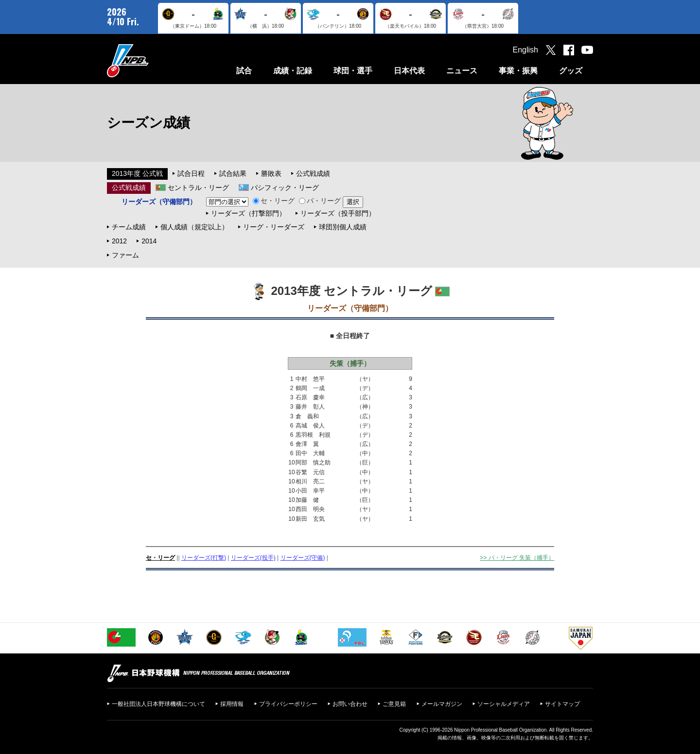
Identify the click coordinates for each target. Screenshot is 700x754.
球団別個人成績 (343, 227)
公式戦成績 (313, 173)
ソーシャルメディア (504, 704)
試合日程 (191, 173)
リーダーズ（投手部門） (338, 213)
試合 (244, 71)
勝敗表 (271, 173)
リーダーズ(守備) (303, 558)
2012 (119, 241)
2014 (149, 241)
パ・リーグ (320, 201)
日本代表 (409, 71)
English (525, 50)
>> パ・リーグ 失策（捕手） (517, 558)
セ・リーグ (274, 201)
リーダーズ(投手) (253, 558)
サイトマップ (562, 704)
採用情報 (232, 704)
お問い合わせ (350, 704)
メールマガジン (442, 704)
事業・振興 (518, 71)
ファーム (125, 255)
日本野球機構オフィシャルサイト (152, 60)
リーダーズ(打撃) (204, 558)
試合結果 (233, 173)
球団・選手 (353, 71)
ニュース (462, 71)
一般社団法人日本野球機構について (158, 704)
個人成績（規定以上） (194, 227)
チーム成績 (129, 227)
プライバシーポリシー (288, 704)
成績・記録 (293, 71)
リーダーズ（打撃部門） (248, 213)
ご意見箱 (394, 704)
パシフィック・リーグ (285, 188)
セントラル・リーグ (198, 188)
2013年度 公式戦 (137, 173)
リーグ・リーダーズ (274, 227)
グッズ (571, 71)
